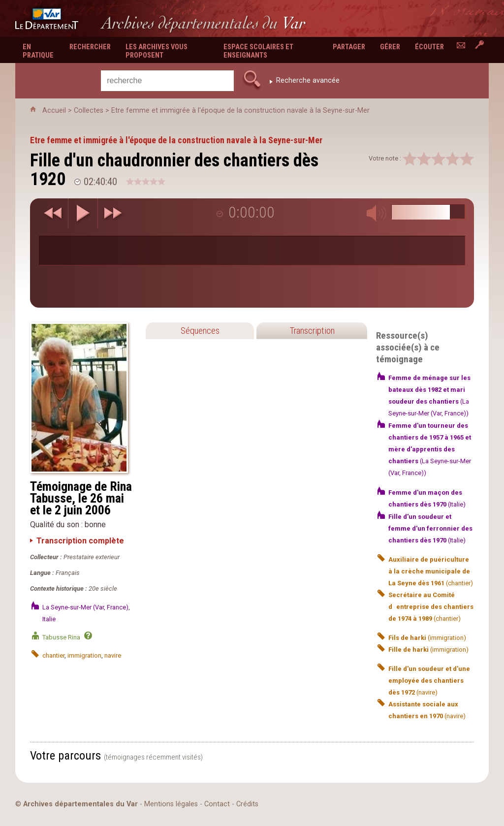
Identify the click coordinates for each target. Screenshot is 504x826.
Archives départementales (204, 23)
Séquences (200, 331)
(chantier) (431, 571)
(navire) (429, 681)
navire (113, 655)
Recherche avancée (308, 80)
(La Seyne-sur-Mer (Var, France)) (430, 449)
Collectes (89, 111)
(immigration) (427, 638)
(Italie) (430, 528)
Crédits (247, 804)
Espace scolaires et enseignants (258, 51)
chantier (53, 655)
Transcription (312, 331)
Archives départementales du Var (80, 804)
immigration (84, 655)
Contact (217, 804)
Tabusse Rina (61, 637)
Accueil (54, 111)
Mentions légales (171, 804)
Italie (49, 619)
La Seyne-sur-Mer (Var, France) (85, 607)
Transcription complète (80, 541)
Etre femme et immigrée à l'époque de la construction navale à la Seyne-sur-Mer (240, 111)
